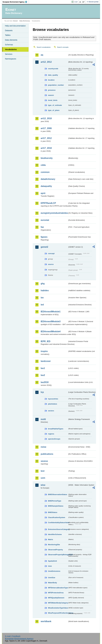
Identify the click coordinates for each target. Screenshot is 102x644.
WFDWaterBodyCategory (58, 603)
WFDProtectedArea (56, 593)
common (45, 172)
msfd (43, 419)
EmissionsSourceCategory (58, 529)
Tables (8, 35)
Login (76, 2)
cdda (43, 165)
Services (9, 54)
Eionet (15, 21)
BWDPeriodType (55, 501)
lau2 (43, 375)
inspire (44, 351)
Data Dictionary (25, 21)
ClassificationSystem (57, 517)
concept (51, 253)
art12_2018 (46, 118)
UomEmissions (54, 571)
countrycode (53, 69)
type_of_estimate (55, 105)
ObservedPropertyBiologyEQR (58, 555)
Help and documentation (15, 26)
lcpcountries (53, 399)
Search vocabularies (44, 47)
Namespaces (10, 59)
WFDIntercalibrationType (58, 588)
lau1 (43, 368)
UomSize (52, 578)
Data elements (11, 40)
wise (43, 485)
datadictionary (48, 179)
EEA (16, 2)
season (51, 95)
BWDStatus (53, 512)
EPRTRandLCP (48, 203)
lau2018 (45, 382)
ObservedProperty (55, 550)
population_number (56, 85)
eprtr (43, 193)
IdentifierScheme (55, 534)
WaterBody (52, 583)
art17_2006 (46, 128)
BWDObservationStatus (58, 494)
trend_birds (53, 100)
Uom (50, 566)
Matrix (50, 539)
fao (42, 227)
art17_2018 (46, 148)
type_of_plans (54, 110)
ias (42, 298)
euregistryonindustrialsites (54, 213)
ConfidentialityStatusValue (58, 523)
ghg (43, 284)
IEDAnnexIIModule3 (51, 321)
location (51, 80)
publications (47, 454)
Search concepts (63, 47)
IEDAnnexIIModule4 (51, 331)
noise (43, 447)
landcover (46, 361)
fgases (44, 237)
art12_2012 (46, 62)
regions (51, 434)
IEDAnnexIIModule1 (51, 312)
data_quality (53, 75)
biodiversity (47, 158)
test (42, 471)
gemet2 (44, 247)
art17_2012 (46, 138)
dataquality (46, 186)
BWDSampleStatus (56, 506)
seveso (44, 461)
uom (43, 478)
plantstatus (52, 404)
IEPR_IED (45, 341)
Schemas (9, 45)
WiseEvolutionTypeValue (58, 608)
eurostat (45, 220)
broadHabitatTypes (56, 429)
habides (45, 290)
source (51, 264)
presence (52, 90)
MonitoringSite (54, 545)
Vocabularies (11, 49)
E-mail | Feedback (13, 636)
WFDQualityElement (56, 598)
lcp (42, 392)
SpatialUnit (52, 561)
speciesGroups (54, 439)
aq (42, 55)
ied (42, 305)
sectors (51, 411)
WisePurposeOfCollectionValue (58, 613)
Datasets (9, 30)
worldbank (46, 621)
